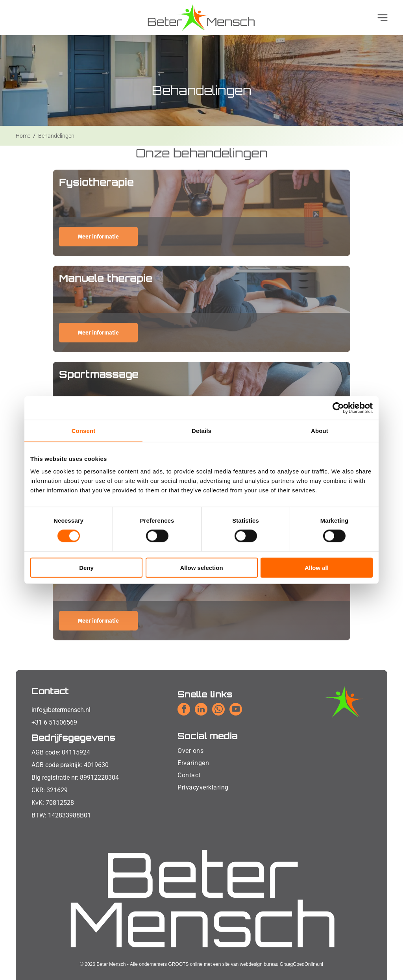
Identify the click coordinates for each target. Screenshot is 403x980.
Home (23, 136)
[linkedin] (201, 710)
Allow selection (201, 567)
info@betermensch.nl (61, 710)
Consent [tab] (84, 431)
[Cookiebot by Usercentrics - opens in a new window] (338, 408)
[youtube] (236, 710)
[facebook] (184, 710)
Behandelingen (56, 136)
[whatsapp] (218, 710)
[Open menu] (383, 18)
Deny (86, 567)
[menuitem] (203, 751)
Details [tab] (201, 431)
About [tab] (320, 431)
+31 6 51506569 (54, 722)
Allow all (317, 567)
